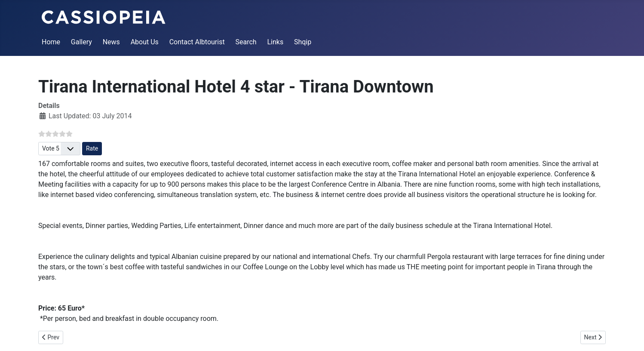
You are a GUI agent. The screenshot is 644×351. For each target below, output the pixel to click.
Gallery (81, 42)
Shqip (303, 42)
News (111, 42)
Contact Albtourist (197, 42)
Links (275, 42)
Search (246, 42)
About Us (145, 42)
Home (51, 42)
